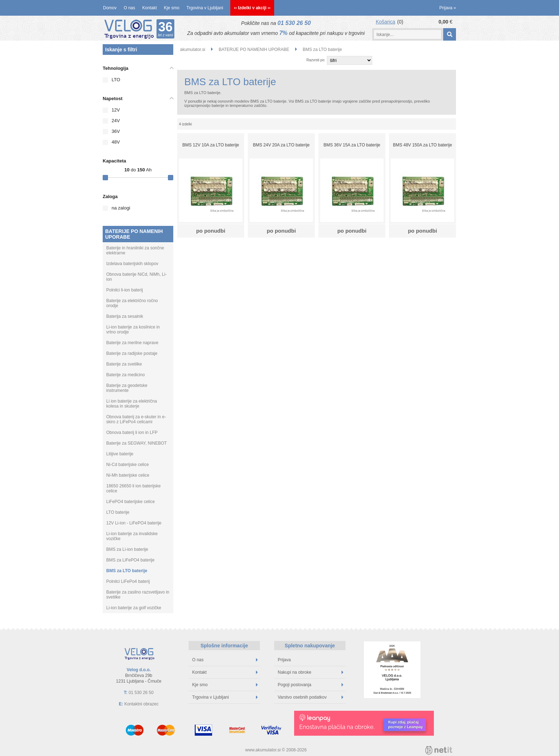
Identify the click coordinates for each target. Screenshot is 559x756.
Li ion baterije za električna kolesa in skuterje (132, 404)
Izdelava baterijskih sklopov (132, 264)
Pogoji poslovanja (311, 685)
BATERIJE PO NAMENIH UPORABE (134, 234)
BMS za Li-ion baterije (127, 549)
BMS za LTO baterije (127, 571)
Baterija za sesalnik (125, 316)
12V (116, 110)
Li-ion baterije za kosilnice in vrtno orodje (133, 330)
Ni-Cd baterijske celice (127, 465)
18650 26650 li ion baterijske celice (134, 488)
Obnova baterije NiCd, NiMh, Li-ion (136, 277)
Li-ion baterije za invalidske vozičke (132, 536)
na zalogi (121, 208)
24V (116, 121)
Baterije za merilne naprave (132, 343)
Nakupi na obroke (311, 672)
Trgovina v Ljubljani (205, 8)
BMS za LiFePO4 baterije (130, 560)
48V (116, 142)
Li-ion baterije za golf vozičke (134, 608)
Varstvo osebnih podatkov (311, 697)
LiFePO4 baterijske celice (130, 502)
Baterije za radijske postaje (132, 353)
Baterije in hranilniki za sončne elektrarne (135, 250)
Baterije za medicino (125, 375)
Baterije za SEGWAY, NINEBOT (137, 443)
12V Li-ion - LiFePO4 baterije (134, 523)
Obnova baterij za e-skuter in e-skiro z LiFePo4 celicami (136, 419)
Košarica (385, 22)
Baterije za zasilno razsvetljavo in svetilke (138, 595)
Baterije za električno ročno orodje (132, 303)
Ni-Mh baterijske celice (128, 475)
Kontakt (150, 8)
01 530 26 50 (294, 23)
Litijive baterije (120, 454)
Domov (110, 8)
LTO (116, 80)
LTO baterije (118, 512)
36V (116, 131)
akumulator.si (193, 50)
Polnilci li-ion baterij (125, 290)
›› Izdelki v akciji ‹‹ (252, 8)
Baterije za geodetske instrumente (127, 388)
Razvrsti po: (316, 60)
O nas (129, 8)
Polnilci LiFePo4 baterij (128, 581)
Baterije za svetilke (124, 364)
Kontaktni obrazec (142, 704)
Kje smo (172, 8)
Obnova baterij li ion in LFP (132, 433)
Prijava (448, 8)
